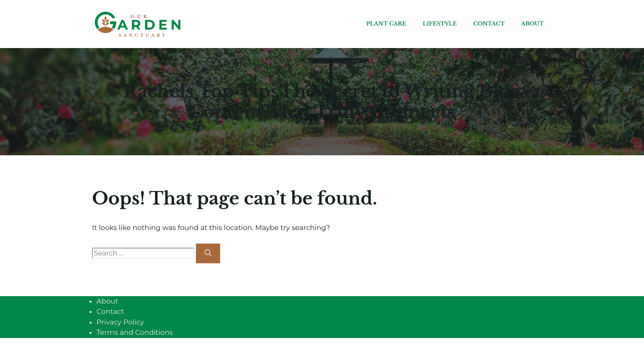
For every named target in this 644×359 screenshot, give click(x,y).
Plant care (386, 24)
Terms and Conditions (135, 332)
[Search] (208, 253)
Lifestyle (440, 24)
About (532, 24)
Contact (489, 24)
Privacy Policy (120, 322)
